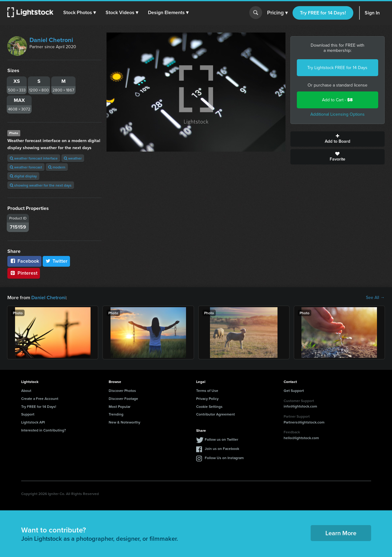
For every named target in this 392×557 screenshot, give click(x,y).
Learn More (341, 533)
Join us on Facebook (222, 449)
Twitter (56, 261)
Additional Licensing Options (338, 114)
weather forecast (26, 167)
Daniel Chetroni (51, 40)
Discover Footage (123, 398)
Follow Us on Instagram (224, 458)
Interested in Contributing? (44, 430)
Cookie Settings (209, 406)
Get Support (294, 391)
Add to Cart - (337, 100)
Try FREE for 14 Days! (323, 13)
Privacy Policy (207, 398)
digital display (23, 176)
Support (28, 414)
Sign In (372, 13)
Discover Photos (122, 391)
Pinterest (24, 273)
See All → (375, 298)
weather (73, 158)
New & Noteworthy (124, 422)
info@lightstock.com (300, 406)
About (26, 391)
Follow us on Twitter (221, 439)
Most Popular (120, 406)
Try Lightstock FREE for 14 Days (337, 68)
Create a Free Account (40, 398)
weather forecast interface (34, 158)
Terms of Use (207, 391)
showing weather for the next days (41, 185)
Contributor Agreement (215, 414)
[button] (80, 13)
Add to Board (338, 139)
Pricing (277, 13)
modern (57, 167)
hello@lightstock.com (301, 438)
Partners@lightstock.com (304, 422)
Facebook (24, 261)
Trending (116, 414)
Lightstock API (33, 422)
